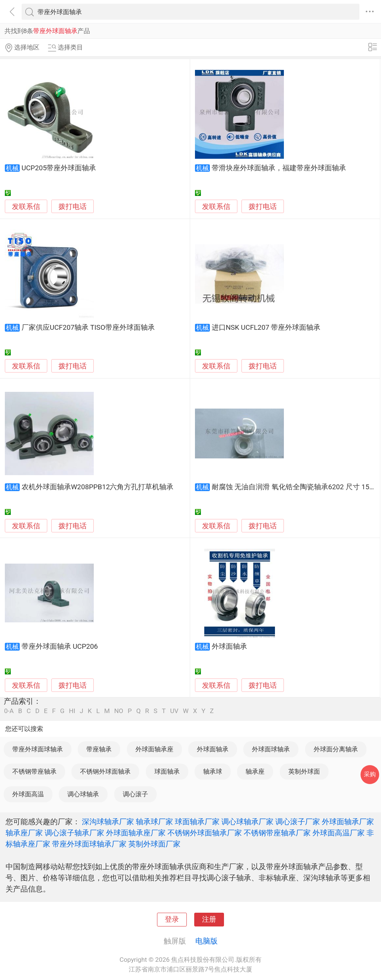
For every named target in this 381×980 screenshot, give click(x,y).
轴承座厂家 (24, 833)
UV (174, 711)
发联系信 (26, 207)
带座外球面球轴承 (38, 749)
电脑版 (206, 941)
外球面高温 (28, 794)
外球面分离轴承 (336, 749)
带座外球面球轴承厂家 (89, 844)
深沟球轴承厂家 (108, 822)
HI (72, 711)
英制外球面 (304, 771)
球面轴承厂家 (197, 822)
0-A (9, 711)
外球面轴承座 (154, 749)
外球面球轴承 (271, 749)
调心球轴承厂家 (247, 822)
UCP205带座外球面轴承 (59, 168)
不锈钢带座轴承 (34, 771)
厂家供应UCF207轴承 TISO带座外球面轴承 (88, 328)
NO (119, 711)
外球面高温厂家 (339, 833)
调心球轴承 (83, 794)
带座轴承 (99, 749)
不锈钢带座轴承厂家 (277, 833)
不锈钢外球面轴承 (105, 771)
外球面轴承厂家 (348, 822)
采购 (370, 774)
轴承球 (213, 771)
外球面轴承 (229, 647)
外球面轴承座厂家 (136, 833)
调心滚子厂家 (298, 822)
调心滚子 (135, 794)
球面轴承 (167, 771)
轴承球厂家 (154, 822)
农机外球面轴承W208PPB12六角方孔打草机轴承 (97, 487)
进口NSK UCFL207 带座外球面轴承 (266, 328)
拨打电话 (73, 207)
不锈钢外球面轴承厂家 (205, 833)
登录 (172, 919)
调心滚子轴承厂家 (74, 833)
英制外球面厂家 (154, 844)
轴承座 (255, 771)
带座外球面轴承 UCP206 (60, 647)
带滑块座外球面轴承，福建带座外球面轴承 (279, 168)
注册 (209, 919)
